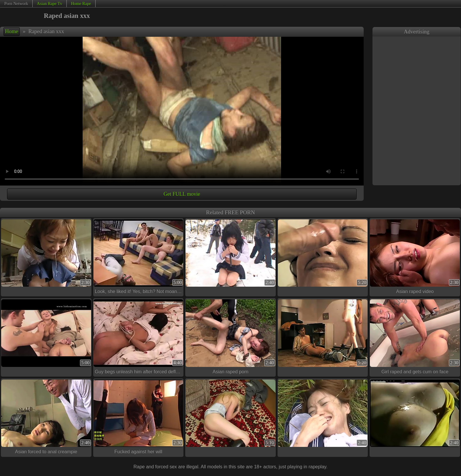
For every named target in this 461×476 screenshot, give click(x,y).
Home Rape (81, 4)
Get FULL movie (182, 194)
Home (12, 31)
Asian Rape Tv (49, 4)
